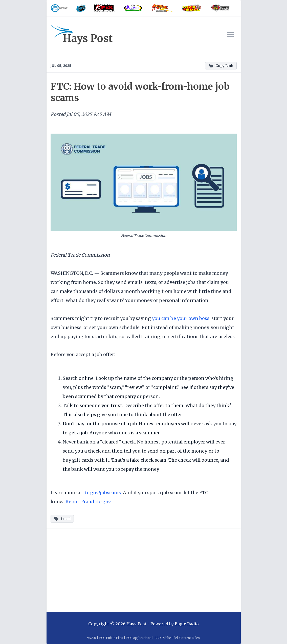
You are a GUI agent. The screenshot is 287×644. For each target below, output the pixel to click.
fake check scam (148, 460)
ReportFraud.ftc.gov (88, 502)
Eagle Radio (187, 624)
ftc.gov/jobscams (102, 493)
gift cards (83, 460)
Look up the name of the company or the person (150, 378)
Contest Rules (190, 638)
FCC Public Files (111, 638)
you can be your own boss (181, 318)
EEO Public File (166, 638)
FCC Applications (139, 638)
